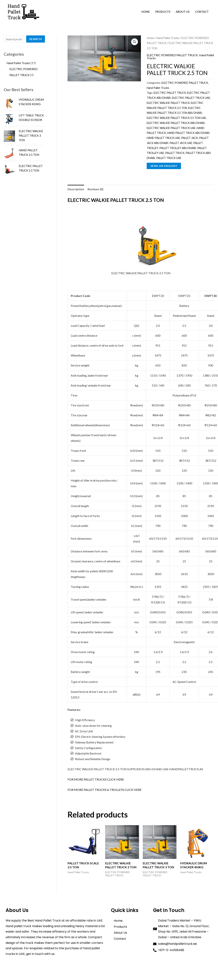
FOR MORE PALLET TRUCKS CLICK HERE (96, 779)
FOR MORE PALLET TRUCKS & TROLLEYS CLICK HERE (105, 790)
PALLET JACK (190, 138)
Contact (202, 12)
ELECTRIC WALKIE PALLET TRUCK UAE (171, 128)
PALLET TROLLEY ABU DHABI (178, 148)
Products (163, 12)
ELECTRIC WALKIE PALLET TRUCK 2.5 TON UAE (176, 118)
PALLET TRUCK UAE (169, 158)
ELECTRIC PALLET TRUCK (170, 93)
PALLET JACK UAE (181, 143)
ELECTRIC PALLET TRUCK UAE (191, 98)
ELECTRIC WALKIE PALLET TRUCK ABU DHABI (176, 123)
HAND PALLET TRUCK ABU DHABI (188, 133)
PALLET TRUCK (175, 153)
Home (146, 12)
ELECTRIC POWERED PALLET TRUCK (172, 55)
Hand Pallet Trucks (168, 38)
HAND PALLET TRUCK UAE (163, 138)
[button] (135, 42)
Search (36, 39)
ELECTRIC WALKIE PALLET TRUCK (168, 103)
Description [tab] (76, 189)
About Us (183, 12)
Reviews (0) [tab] (95, 189)
